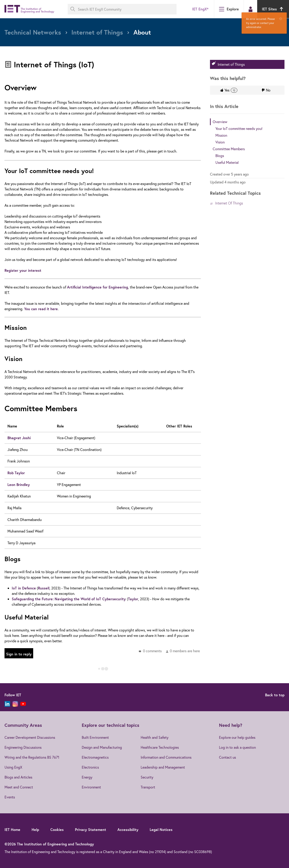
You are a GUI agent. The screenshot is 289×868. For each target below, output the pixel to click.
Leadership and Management (163, 767)
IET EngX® (200, 9)
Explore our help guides (237, 737)
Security (147, 777)
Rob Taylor (16, 473)
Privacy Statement (91, 829)
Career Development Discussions (30, 737)
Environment (91, 787)
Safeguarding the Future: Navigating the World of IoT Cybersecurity (69, 599)
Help (35, 829)
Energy (87, 777)
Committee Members (229, 149)
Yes (231, 90)
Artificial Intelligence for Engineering (98, 287)
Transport (148, 787)
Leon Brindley (19, 484)
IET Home (12, 829)
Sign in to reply (19, 654)
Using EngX (13, 767)
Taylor (133, 599)
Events (10, 797)
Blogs (220, 156)
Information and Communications (166, 757)
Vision (220, 142)
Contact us (227, 757)
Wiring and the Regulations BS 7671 (32, 757)
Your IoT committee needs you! (239, 128)
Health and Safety (155, 737)
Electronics (90, 767)
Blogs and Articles (18, 777)
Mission (221, 135)
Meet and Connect (19, 787)
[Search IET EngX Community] (122, 9)
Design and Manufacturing (102, 747)
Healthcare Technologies (160, 747)
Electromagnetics (95, 757)
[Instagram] (15, 704)
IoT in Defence (24, 588)
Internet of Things (231, 64)
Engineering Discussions (23, 747)
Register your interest (23, 270)
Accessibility (128, 829)
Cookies (57, 829)
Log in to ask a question (237, 747)
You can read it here (41, 309)
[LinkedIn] (7, 704)
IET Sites (273, 9)
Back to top (275, 695)
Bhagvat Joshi (19, 438)
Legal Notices (161, 829)
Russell (44, 588)
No (268, 90)
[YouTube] (23, 704)
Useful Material (227, 162)
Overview (220, 122)
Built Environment (95, 737)
